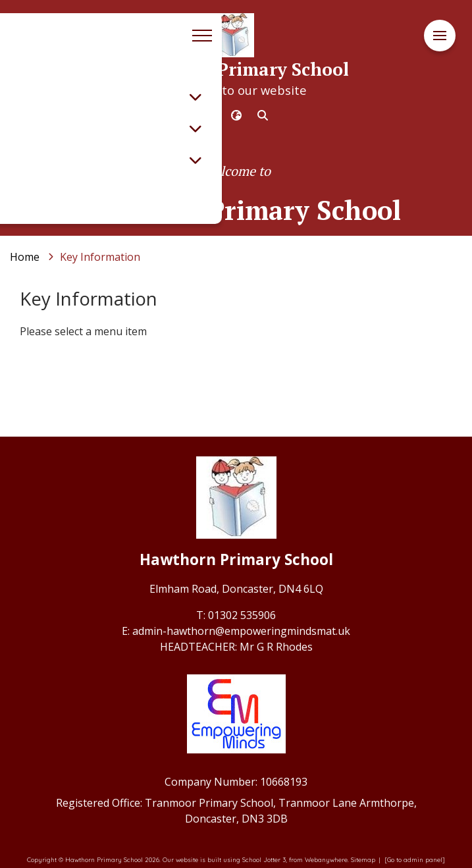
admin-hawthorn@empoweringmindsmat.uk (241, 631)
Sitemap (363, 859)
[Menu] (440, 36)
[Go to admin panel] (415, 859)
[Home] (25, 257)
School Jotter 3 (264, 859)
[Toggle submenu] (196, 97)
